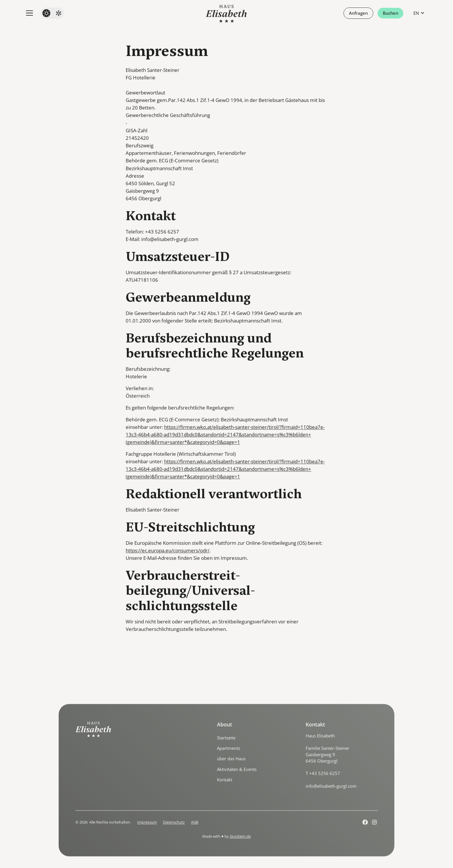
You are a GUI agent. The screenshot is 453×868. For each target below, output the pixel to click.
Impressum (147, 829)
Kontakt (225, 787)
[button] (29, 13)
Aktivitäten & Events (237, 776)
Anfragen (358, 13)
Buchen (390, 13)
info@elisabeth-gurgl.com (331, 793)
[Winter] (59, 13)
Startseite (226, 745)
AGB (195, 829)
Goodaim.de (240, 844)
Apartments (229, 755)
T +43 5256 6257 (323, 781)
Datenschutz (174, 829)
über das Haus (231, 766)
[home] (226, 13)
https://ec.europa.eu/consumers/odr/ (168, 551)
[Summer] (47, 13)
